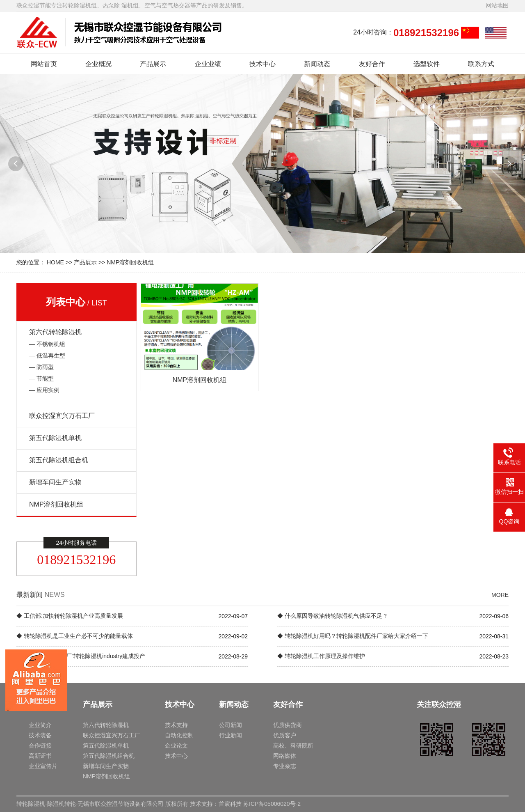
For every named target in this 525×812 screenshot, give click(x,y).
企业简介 (40, 725)
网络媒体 (285, 756)
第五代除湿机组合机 (59, 460)
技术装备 (40, 735)
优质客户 (285, 735)
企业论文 (176, 745)
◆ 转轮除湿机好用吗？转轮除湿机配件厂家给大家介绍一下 (353, 636)
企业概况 (98, 64)
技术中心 (262, 64)
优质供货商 (288, 725)
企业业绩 (208, 64)
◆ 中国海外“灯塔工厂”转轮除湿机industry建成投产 (81, 656)
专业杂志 (285, 766)
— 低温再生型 (47, 356)
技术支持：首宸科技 (216, 804)
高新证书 (40, 756)
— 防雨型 (41, 367)
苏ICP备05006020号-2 (272, 804)
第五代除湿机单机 (55, 438)
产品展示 (153, 64)
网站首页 (44, 64)
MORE (500, 595)
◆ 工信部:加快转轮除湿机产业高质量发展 (70, 616)
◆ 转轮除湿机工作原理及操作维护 (321, 656)
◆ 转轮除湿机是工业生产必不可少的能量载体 (75, 636)
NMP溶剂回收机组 (130, 262)
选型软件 (427, 64)
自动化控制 (179, 735)
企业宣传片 (43, 766)
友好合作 (372, 64)
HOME (55, 262)
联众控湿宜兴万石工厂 (62, 416)
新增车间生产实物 (55, 482)
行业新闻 (231, 735)
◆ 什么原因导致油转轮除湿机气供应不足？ (333, 616)
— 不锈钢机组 (47, 344)
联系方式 (481, 64)
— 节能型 (41, 378)
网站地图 (497, 5)
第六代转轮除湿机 (55, 332)
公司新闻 (231, 725)
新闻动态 (317, 64)
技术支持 (176, 725)
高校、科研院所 (293, 745)
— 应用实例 (44, 390)
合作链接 (40, 745)
